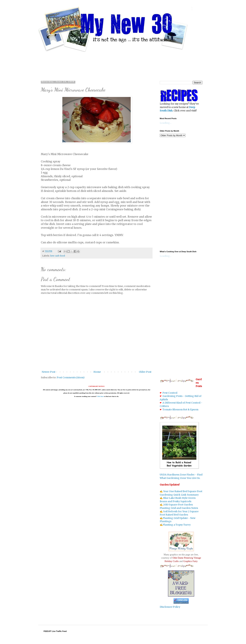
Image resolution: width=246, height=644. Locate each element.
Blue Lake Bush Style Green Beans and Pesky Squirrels (178, 500)
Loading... (166, 123)
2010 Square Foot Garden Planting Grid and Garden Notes (179, 506)
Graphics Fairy (190, 561)
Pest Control (170, 393)
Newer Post (49, 372)
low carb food (58, 256)
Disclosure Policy (170, 607)
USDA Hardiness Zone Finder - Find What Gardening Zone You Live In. (181, 476)
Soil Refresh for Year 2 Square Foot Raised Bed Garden (179, 513)
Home (97, 372)
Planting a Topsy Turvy (177, 525)
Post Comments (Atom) (71, 377)
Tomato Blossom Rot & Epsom (180, 410)
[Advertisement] (123, 63)
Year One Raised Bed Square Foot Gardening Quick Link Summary (181, 493)
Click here (100, 396)
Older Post (145, 372)
